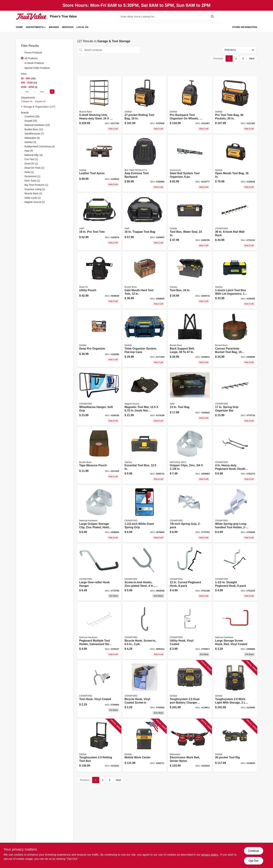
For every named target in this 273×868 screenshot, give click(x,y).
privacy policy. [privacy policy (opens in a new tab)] (210, 855)
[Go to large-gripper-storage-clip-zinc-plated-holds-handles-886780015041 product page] (99, 514)
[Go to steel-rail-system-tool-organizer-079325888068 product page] (190, 163)
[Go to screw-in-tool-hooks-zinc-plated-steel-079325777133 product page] (144, 572)
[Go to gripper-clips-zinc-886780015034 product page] (190, 455)
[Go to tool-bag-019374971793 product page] (190, 397)
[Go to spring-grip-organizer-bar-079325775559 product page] (235, 397)
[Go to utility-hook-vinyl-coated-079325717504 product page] (190, 631)
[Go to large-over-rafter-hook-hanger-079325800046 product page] (99, 572)
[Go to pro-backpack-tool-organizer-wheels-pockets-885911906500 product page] (190, 105)
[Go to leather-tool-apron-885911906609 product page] (99, 163)
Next (252, 58)
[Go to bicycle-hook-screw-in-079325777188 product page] (144, 631)
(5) (32, 138)
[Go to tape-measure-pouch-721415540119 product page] (99, 455)
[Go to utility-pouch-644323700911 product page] (99, 280)
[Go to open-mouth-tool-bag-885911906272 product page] (235, 163)
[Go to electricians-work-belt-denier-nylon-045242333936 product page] (190, 746)
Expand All (40, 101)
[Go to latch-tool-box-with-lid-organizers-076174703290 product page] (235, 280)
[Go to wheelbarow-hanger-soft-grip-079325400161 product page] (99, 397)
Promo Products (33, 53)
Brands (54, 27)
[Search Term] (167, 17)
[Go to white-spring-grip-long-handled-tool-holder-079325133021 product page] (235, 514)
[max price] (42, 92)
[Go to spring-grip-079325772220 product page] (190, 514)
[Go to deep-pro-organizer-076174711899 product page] (99, 339)
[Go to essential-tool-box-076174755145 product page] (144, 455)
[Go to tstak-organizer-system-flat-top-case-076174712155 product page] (144, 339)
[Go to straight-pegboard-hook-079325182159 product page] (235, 572)
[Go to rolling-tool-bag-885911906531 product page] (144, 105)
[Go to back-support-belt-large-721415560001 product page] (190, 339)
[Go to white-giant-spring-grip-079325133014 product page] (144, 514)
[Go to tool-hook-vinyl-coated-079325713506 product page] (99, 689)
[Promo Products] (22, 52)
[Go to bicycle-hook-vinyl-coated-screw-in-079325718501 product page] (144, 689)
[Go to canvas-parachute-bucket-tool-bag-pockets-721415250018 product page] (235, 339)
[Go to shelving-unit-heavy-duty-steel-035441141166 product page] (99, 105)
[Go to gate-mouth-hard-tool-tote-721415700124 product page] (144, 280)
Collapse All (27, 101)
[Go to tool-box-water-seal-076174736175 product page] (190, 222)
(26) (32, 116)
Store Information (245, 27)
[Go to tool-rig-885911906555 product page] (235, 746)
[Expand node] (22, 106)
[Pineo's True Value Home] (32, 16)
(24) (37, 125)
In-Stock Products (34, 63)
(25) (31, 121)
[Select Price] (52, 92)
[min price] (27, 92)
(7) (34, 134)
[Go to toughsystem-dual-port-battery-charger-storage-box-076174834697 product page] (190, 689)
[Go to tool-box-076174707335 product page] (190, 280)
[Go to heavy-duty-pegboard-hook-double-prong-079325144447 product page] (235, 455)
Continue (253, 851)
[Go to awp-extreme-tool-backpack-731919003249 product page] (144, 163)
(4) (40, 146)
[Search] (213, 16)
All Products (31, 58)
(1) (31, 159)
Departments (35, 27)
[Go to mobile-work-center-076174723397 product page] (144, 746)
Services (68, 27)
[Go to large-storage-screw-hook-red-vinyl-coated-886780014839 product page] (235, 631)
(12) (34, 129)
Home (19, 27)
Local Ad (83, 27)
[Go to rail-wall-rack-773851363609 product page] (235, 222)
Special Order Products (37, 68)
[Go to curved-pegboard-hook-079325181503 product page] (190, 572)
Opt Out (253, 861)
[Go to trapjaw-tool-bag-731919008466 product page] (144, 222)
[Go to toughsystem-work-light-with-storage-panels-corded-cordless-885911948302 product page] (235, 689)
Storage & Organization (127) (39, 107)
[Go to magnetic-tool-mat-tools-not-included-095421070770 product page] (144, 397)
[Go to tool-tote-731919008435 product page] (99, 222)
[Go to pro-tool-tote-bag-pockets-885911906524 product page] (235, 105)
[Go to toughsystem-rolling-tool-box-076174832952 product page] (99, 746)
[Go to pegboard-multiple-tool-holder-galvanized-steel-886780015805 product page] (99, 631)
